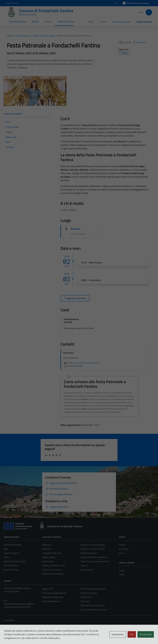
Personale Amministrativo (15, 561)
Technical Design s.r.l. (21, 636)
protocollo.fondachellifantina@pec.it (19, 604)
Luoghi (122, 570)
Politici (7, 557)
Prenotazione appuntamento (54, 593)
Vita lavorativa (87, 570)
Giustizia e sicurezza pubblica (93, 545)
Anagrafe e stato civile (52, 553)
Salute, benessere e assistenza (94, 557)
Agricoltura (47, 545)
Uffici (6, 549)
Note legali (85, 601)
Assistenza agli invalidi (121, 22)
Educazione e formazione (53, 574)
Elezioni (103, 22)
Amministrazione (17, 21)
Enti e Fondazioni (11, 565)
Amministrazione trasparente (93, 589)
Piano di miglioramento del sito (94, 610)
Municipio (76, 229)
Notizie (122, 545)
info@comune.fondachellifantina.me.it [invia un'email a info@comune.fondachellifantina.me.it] (82, 363)
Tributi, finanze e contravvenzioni (95, 561)
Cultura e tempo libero (52, 570)
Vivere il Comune (66, 21)
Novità (35, 21)
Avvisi (122, 553)
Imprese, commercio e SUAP (93, 549)
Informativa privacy (89, 593)
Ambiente (46, 549)
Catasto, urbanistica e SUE (54, 565)
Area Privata (9, 620)
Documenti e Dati (11, 570)
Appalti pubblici (49, 557)
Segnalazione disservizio (52, 597)
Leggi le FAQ (47, 589)
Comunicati (124, 549)
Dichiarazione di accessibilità (93, 605)
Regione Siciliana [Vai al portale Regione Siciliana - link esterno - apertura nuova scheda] (12, 3)
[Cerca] (149, 12)
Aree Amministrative (13, 545)
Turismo (84, 565)
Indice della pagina (28, 114)
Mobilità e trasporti (89, 553)
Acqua (91, 22)
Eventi (122, 575)
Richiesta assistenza (51, 601)
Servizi (48, 21)
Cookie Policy (86, 597)
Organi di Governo (11, 553)
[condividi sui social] (125, 42)
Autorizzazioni (48, 561)
